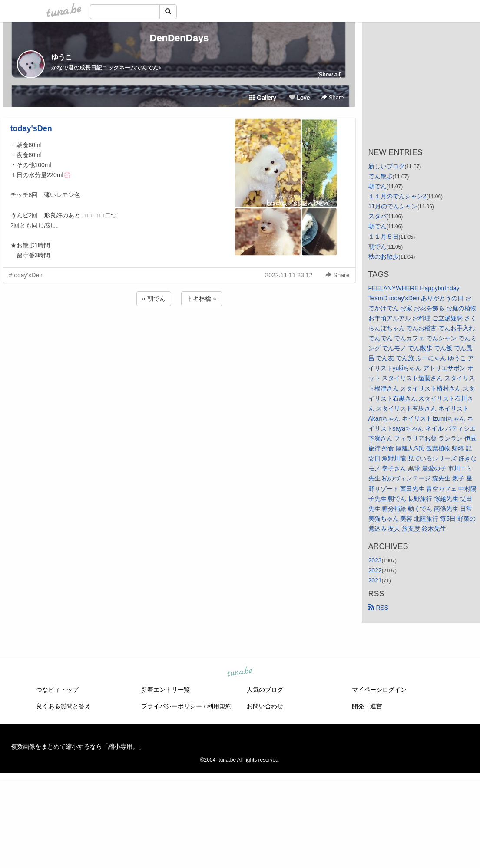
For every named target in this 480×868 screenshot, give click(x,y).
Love (299, 98)
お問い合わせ (265, 706)
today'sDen (31, 128)
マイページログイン (379, 690)
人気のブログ (265, 690)
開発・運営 (367, 706)
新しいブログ (387, 166)
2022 (375, 570)
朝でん (377, 186)
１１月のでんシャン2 (397, 196)
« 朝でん (154, 299)
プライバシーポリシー (172, 706)
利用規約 (219, 706)
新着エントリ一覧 (166, 690)
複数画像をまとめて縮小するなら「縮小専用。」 (78, 746)
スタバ (377, 216)
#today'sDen (26, 275)
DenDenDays (179, 38)
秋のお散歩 (384, 256)
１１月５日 (384, 237)
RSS (379, 608)
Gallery (262, 98)
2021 (375, 580)
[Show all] (329, 74)
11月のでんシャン (393, 206)
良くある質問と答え (63, 706)
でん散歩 (381, 176)
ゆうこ (62, 57)
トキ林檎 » (202, 299)
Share (333, 97)
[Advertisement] (179, 331)
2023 (375, 560)
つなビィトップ (57, 690)
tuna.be (240, 672)
